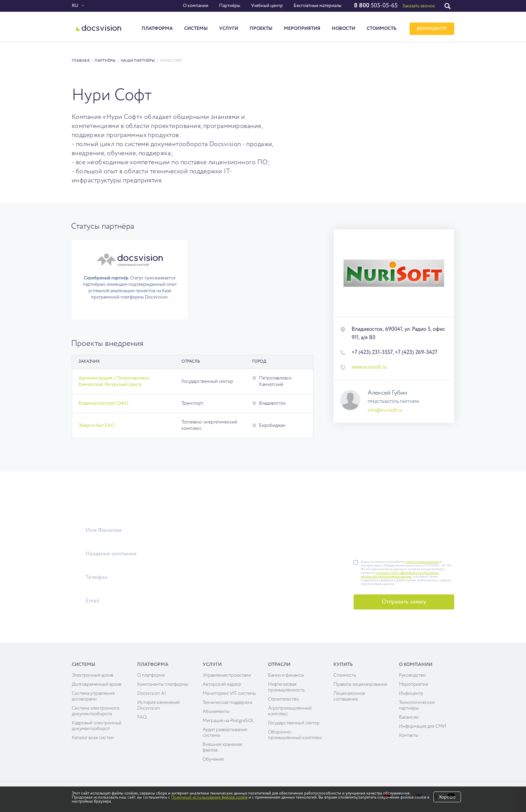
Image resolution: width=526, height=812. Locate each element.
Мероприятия (302, 29)
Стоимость (382, 29)
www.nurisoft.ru (369, 367)
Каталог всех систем (93, 738)
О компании (196, 6)
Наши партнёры (138, 61)
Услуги (229, 29)
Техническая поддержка (227, 703)
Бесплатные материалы (318, 6)
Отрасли (279, 665)
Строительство (283, 699)
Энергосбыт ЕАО (96, 425)
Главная (81, 61)
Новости (344, 29)
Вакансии (409, 717)
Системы (196, 29)
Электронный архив (93, 675)
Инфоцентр (411, 693)
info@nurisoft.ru (385, 410)
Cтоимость (345, 675)
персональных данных (423, 562)
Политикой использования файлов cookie (209, 798)
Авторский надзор (222, 684)
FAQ (142, 717)
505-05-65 (376, 6)
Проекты (261, 29)
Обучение (213, 759)
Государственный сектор (294, 723)
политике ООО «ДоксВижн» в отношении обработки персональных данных (400, 575)
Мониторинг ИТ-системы (229, 693)
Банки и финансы (286, 675)
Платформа (157, 29)
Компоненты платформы (163, 684)
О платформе (151, 675)
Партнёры (230, 6)
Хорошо (447, 797)
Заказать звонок (419, 6)
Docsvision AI (152, 693)
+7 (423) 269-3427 (416, 353)
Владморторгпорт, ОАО (103, 403)
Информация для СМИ (423, 726)
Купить (343, 665)
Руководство (412, 675)
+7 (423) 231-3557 (372, 353)
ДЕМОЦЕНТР (432, 29)
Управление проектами (227, 675)
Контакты (409, 735)
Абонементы (216, 712)
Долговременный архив (97, 684)
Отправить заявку (404, 602)
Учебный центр (267, 6)
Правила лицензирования (360, 684)
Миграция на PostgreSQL (228, 721)
